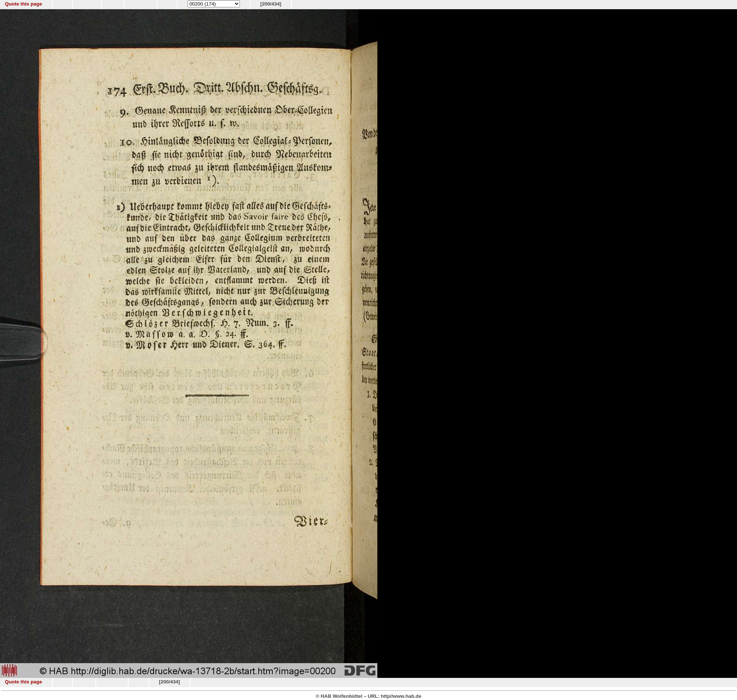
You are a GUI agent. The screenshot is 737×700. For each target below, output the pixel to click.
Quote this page (23, 4)
